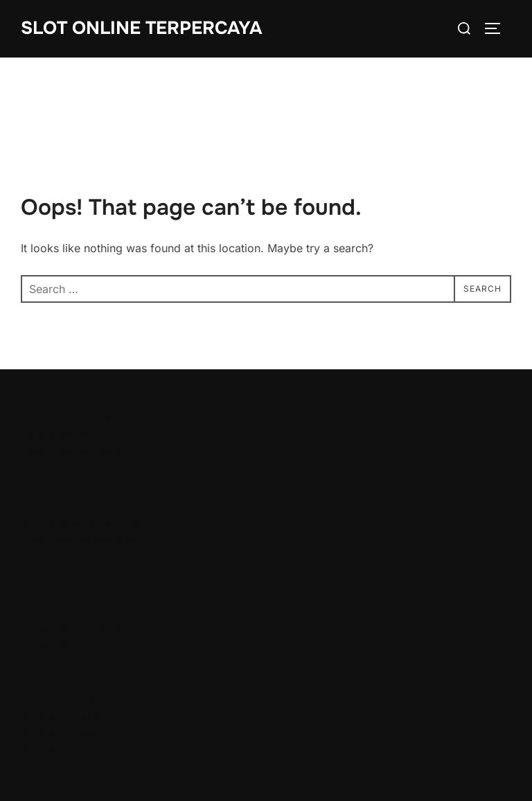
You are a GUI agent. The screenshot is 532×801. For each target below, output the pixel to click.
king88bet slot (58, 434)
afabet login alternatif (77, 628)
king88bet (47, 398)
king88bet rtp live (67, 576)
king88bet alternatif (72, 416)
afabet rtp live (57, 698)
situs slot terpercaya (73, 752)
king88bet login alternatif (86, 487)
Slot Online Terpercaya (141, 28)
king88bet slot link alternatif (94, 469)
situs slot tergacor (68, 734)
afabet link (48, 645)
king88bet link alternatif (82, 504)
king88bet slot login (73, 451)
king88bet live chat (71, 558)
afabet (37, 610)
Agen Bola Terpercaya (79, 540)
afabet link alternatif (73, 663)
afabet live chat (61, 681)
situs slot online (61, 716)
